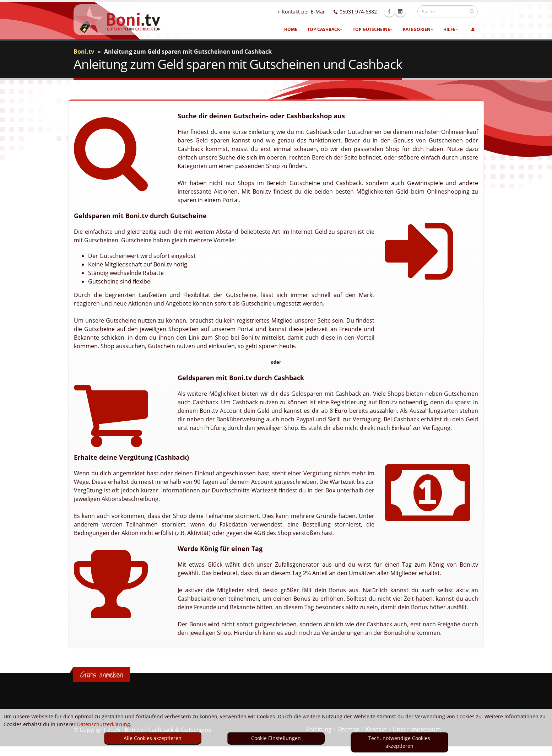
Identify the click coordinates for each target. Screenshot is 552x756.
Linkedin (407, 11)
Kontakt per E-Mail (309, 12)
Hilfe (451, 29)
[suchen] (472, 11)
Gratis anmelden (102, 675)
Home (291, 29)
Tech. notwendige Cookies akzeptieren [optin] (399, 742)
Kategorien (418, 29)
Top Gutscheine (373, 29)
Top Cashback (325, 29)
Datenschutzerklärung (104, 724)
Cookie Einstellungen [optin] (276, 738)
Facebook (396, 11)
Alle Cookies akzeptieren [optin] (153, 738)
